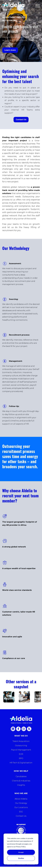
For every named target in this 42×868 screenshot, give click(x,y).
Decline (21, 858)
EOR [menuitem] (21, 754)
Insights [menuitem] (21, 785)
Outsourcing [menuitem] (21, 746)
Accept (21, 852)
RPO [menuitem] (21, 758)
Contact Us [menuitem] (21, 816)
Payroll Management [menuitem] (21, 750)
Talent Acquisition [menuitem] (21, 741)
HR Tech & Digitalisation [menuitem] (21, 763)
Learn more (10, 50)
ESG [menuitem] (21, 812)
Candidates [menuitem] (21, 776)
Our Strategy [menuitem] (21, 803)
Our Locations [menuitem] (21, 807)
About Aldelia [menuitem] (21, 799)
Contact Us (21, 120)
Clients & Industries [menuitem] (21, 781)
